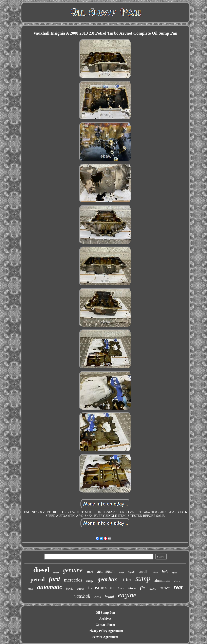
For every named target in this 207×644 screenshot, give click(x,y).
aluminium (162, 580)
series (165, 588)
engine (127, 595)
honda (70, 589)
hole (165, 572)
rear (178, 587)
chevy (30, 589)
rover (121, 573)
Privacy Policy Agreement (105, 631)
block (132, 588)
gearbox (107, 579)
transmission (101, 587)
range (90, 581)
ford (54, 579)
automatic (50, 587)
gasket (81, 589)
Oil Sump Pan (105, 613)
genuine (73, 570)
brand (109, 597)
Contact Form (105, 625)
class (98, 597)
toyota (132, 572)
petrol (37, 579)
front (121, 588)
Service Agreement (105, 637)
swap (153, 589)
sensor (56, 573)
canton (154, 572)
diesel (41, 570)
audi (143, 571)
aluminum (106, 571)
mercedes (73, 580)
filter (126, 580)
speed (175, 573)
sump (143, 579)
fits (143, 588)
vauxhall (82, 596)
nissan (177, 581)
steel (90, 572)
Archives (105, 619)
